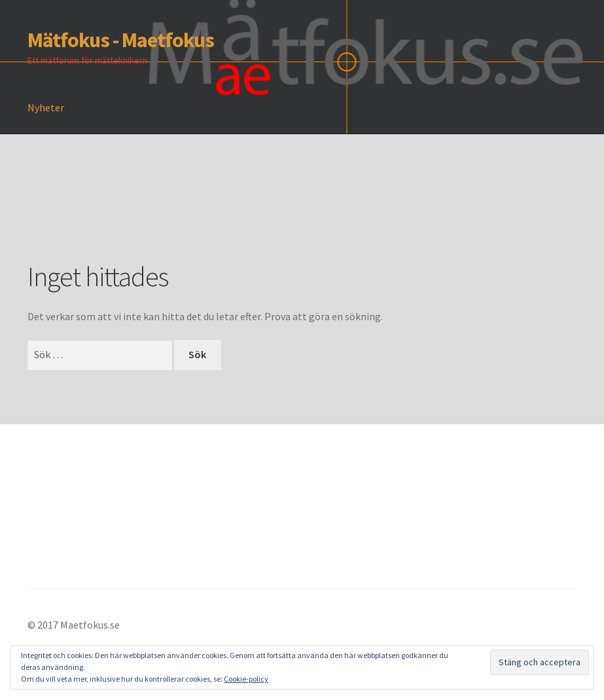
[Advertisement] (266, 217)
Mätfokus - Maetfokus (121, 40)
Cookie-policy (246, 679)
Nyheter (46, 107)
